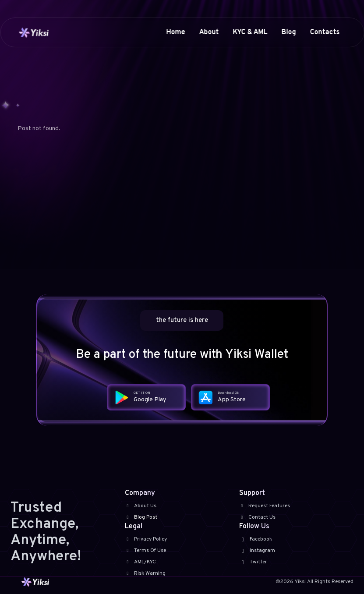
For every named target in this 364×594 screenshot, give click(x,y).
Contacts (325, 32)
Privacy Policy (146, 539)
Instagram (257, 551)
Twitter (253, 562)
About (209, 32)
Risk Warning (145, 573)
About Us (141, 506)
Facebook (256, 539)
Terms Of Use (145, 551)
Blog (288, 32)
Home (175, 32)
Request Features (265, 506)
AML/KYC (140, 562)
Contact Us (257, 517)
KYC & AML (250, 32)
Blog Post (141, 517)
